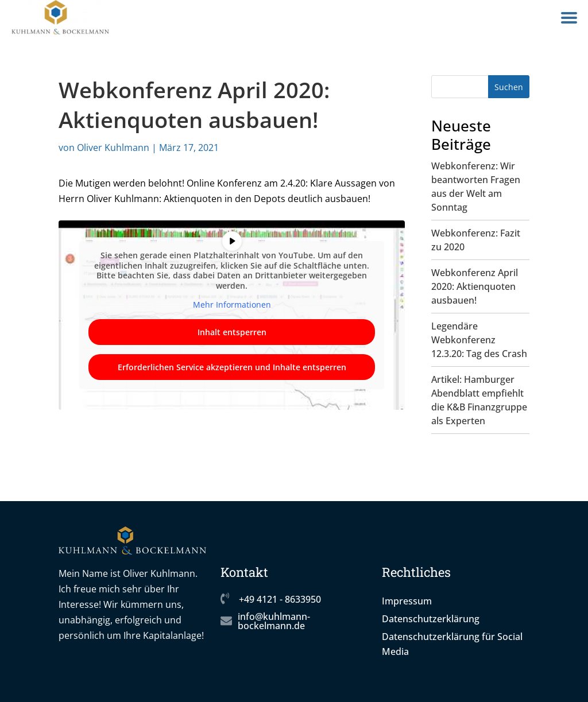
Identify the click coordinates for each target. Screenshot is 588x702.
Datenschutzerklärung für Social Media (452, 644)
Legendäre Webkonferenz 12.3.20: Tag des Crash (479, 340)
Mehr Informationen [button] (232, 305)
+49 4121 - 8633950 (280, 599)
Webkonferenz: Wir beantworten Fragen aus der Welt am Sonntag (476, 187)
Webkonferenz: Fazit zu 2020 (476, 240)
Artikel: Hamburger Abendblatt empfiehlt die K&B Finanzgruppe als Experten (479, 400)
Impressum (407, 601)
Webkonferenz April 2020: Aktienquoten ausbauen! (475, 286)
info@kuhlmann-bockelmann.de (274, 621)
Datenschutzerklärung (431, 619)
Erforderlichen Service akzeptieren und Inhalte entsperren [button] (232, 367)
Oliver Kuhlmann (113, 148)
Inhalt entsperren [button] (232, 332)
